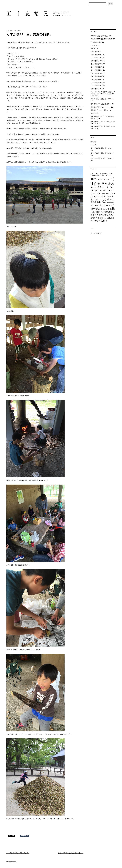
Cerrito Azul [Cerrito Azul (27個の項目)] (95, 176)
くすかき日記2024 (96, 89)
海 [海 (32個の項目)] (96, 212)
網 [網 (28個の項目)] (96, 218)
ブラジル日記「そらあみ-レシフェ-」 (102, 99)
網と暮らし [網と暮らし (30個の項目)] (102, 218)
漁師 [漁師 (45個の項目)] (110, 212)
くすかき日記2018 (96, 70)
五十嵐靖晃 (38, 14)
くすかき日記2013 (96, 55)
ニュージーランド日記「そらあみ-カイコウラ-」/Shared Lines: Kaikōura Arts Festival (103, 94)
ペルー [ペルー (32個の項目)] (109, 196)
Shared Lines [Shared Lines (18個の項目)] (109, 176)
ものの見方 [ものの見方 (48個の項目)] (96, 187)
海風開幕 (94, 142)
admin (19, 31)
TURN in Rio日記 (96, 42)
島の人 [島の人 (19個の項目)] (105, 209)
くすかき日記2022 (96, 83)
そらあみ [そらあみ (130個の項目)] (108, 184)
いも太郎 (94, 145)
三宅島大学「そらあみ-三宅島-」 (101, 104)
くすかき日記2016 (96, 64)
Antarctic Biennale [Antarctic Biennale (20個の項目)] (96, 174)
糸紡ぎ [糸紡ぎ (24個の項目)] (93, 218)
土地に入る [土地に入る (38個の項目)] (103, 205)
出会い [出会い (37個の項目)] (104, 202)
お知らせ (94, 48)
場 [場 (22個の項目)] (109, 206)
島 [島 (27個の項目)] (102, 209)
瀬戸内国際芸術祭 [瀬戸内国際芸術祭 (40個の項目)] (100, 215)
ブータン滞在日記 (96, 233)
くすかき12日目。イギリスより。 (18, 853)
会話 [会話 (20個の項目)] (111, 200)
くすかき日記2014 (96, 58)
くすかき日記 (95, 52)
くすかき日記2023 (96, 86)
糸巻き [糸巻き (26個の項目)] (111, 215)
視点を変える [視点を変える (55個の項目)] (101, 221)
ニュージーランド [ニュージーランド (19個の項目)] (105, 194)
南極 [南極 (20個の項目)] (109, 202)
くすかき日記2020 (96, 76)
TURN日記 (94, 45)
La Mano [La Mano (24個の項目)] (103, 176)
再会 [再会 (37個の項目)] (99, 202)
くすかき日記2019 (96, 73)
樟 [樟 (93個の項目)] (113, 209)
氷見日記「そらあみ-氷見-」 (100, 110)
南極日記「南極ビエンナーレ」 (100, 107)
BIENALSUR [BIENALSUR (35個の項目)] (107, 174)
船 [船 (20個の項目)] (112, 218)
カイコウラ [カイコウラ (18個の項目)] (103, 191)
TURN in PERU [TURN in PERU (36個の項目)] (104, 179)
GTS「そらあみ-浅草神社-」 (100, 36)
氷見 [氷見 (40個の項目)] (93, 212)
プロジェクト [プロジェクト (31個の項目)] (100, 196)
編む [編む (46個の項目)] (109, 218)
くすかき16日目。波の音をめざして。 (70, 853)
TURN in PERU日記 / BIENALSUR (101, 39)
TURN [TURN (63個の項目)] (94, 179)
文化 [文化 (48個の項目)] (109, 209)
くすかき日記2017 (96, 67)
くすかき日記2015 (96, 61)
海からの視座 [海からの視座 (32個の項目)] (102, 212)
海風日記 (94, 113)
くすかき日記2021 (96, 79)
